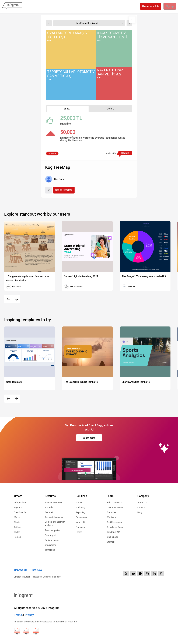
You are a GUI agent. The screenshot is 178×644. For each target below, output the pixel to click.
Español (47, 577)
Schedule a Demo (115, 527)
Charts (17, 522)
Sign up (170, 6)
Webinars (111, 517)
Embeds (49, 507)
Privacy (29, 615)
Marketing (80, 507)
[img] (71, 49)
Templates (50, 550)
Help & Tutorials (114, 503)
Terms (18, 615)
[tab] (68, 109)
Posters (18, 537)
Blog (140, 512)
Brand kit (49, 512)
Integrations (50, 545)
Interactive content (54, 503)
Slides (17, 532)
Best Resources (114, 522)
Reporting (80, 512)
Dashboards (20, 512)
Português (37, 577)
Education (80, 527)
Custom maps (52, 540)
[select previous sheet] (49, 23)
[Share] (48, 190)
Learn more (89, 438)
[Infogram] (12, 6)
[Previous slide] (8, 299)
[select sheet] (89, 23)
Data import (50, 535)
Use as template (150, 6)
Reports (18, 507)
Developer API (113, 532)
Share (53, 154)
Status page (112, 537)
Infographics (20, 503)
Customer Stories (115, 507)
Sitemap (111, 542)
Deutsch (26, 577)
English (18, 577)
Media (79, 503)
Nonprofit (80, 522)
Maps (17, 517)
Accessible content (54, 517)
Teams (79, 532)
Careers (141, 507)
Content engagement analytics (55, 524)
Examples (111, 512)
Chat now (36, 570)
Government (81, 517)
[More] (132, 20)
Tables (17, 527)
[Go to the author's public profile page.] (55, 179)
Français (56, 577)
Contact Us (20, 570)
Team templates (53, 530)
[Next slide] (16, 299)
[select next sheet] (129, 23)
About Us (142, 503)
